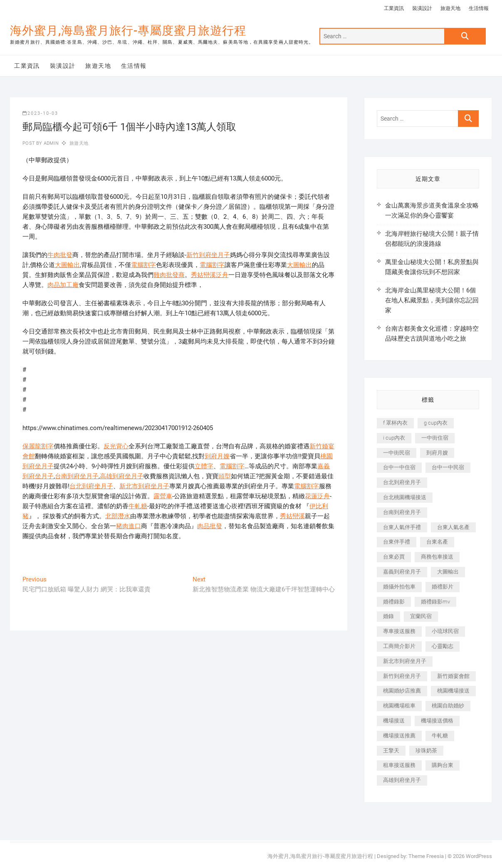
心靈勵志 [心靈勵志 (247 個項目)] (443, 646)
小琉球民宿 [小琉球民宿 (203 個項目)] (445, 631)
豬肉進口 (129, 526)
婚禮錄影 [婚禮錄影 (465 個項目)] (394, 602)
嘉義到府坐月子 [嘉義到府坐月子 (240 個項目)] (402, 572)
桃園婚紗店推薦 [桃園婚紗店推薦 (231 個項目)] (402, 691)
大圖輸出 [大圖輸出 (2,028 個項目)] (448, 572)
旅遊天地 (450, 8)
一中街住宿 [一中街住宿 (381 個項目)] (435, 438)
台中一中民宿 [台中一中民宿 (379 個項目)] (448, 467)
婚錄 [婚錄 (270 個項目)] (388, 616)
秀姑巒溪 (292, 516)
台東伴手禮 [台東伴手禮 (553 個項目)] (397, 542)
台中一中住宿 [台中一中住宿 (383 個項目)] (399, 467)
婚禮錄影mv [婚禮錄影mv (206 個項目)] (435, 602)
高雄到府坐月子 (122, 476)
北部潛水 (118, 516)
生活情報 (479, 8)
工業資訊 (394, 8)
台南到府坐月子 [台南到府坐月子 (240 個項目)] (402, 512)
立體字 (204, 466)
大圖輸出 (67, 265)
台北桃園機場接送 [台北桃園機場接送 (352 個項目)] (405, 497)
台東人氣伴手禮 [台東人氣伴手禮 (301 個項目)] (402, 527)
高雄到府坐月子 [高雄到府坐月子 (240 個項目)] (402, 780)
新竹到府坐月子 (208, 255)
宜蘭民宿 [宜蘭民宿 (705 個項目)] (421, 616)
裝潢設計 (422, 8)
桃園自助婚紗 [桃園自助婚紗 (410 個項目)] (448, 706)
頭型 (225, 476)
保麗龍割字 (38, 446)
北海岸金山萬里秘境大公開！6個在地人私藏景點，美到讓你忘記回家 (432, 300)
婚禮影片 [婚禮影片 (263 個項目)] (443, 587)
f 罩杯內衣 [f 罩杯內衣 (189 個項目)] (395, 423)
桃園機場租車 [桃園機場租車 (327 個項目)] (399, 706)
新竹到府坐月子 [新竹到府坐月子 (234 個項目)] (402, 676)
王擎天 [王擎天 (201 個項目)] (391, 751)
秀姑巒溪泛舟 (210, 275)
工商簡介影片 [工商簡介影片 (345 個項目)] (399, 646)
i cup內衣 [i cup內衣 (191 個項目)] (394, 438)
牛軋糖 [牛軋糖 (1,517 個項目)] (440, 736)
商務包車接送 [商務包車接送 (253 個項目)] (437, 557)
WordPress (479, 856)
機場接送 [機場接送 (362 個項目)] (394, 721)
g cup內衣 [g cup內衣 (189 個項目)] (436, 423)
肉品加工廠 (63, 285)
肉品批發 (210, 526)
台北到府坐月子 (91, 486)
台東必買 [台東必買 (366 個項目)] (394, 557)
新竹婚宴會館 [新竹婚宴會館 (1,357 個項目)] (453, 676)
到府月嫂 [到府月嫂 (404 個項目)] (437, 453)
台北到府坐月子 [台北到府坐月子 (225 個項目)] (402, 482)
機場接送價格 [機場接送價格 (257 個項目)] (437, 721)
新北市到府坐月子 (144, 486)
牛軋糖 (138, 506)
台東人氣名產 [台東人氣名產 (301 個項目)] (453, 527)
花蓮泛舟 (317, 496)
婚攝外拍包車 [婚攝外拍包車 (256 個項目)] (399, 587)
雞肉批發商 (169, 275)
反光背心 (116, 446)
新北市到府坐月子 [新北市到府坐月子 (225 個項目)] (405, 661)
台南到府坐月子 (77, 476)
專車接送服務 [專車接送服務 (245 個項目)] (399, 631)
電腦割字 (143, 265)
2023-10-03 (40, 113)
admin (51, 143)
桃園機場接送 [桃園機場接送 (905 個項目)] (453, 691)
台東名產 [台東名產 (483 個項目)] (437, 542)
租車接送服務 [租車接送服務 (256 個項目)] (399, 765)
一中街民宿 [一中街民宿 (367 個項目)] (397, 453)
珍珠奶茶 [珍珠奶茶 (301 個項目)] (426, 751)
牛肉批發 (60, 255)
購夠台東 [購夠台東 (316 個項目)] (443, 765)
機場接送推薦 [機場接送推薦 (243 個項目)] (399, 736)
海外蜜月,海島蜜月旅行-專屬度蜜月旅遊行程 (128, 31)
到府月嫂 (217, 456)
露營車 (163, 496)
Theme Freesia (426, 856)
